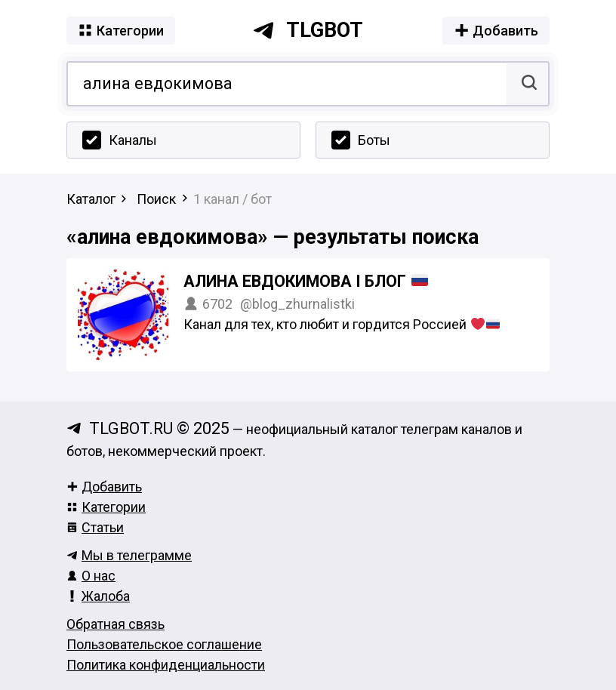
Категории (106, 507)
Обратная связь (115, 624)
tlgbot (308, 30)
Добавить (104, 487)
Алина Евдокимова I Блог (306, 281)
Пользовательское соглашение (164, 644)
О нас (91, 576)
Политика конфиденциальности (166, 665)
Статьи (95, 527)
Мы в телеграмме (129, 555)
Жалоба (98, 596)
